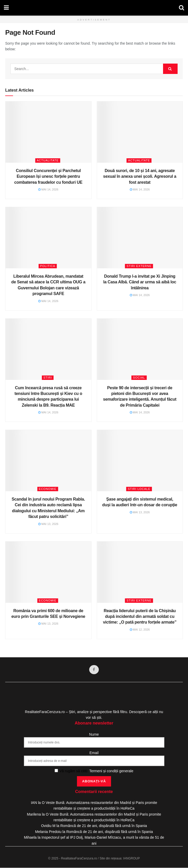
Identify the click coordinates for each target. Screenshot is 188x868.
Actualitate (48, 160)
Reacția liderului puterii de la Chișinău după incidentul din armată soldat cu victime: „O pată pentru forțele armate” (140, 617)
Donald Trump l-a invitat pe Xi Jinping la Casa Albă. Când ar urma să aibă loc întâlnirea (140, 282)
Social (139, 378)
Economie (48, 489)
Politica (48, 266)
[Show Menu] (6, 8)
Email (94, 753)
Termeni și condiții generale (111, 771)
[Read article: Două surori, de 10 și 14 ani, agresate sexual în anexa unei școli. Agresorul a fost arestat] (140, 132)
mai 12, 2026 (140, 630)
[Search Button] (181, 8)
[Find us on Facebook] (94, 670)
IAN (34, 803)
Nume (94, 735)
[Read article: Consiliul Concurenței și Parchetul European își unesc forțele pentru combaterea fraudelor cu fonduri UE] (48, 132)
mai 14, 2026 (48, 189)
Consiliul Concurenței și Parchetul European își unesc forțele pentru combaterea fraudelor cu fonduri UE (48, 176)
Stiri (48, 378)
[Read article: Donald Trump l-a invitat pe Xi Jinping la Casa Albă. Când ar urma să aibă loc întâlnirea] (140, 238)
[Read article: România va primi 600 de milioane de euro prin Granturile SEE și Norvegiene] (48, 572)
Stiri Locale (139, 489)
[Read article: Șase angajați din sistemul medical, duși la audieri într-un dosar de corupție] (140, 461)
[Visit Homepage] (94, 8)
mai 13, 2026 (48, 524)
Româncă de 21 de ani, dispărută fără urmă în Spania (104, 826)
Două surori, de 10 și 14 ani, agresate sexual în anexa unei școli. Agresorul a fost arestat (140, 176)
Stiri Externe (139, 266)
